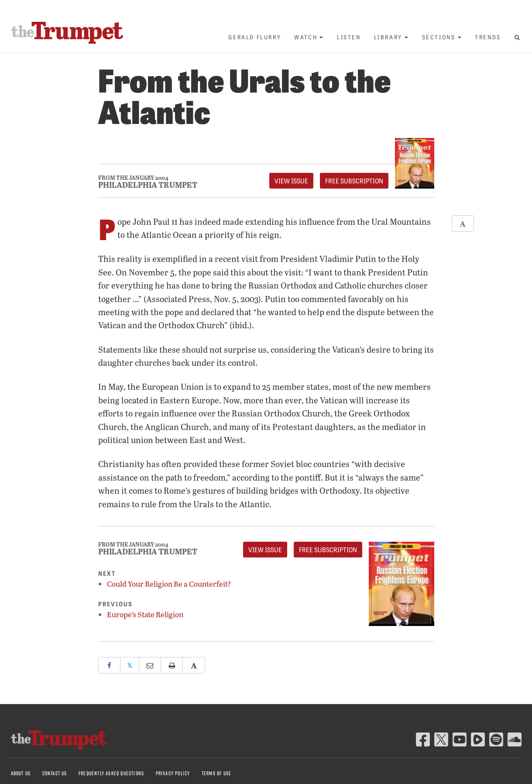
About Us (21, 773)
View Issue (291, 181)
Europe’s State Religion (145, 614)
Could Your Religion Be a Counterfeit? (169, 584)
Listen (349, 37)
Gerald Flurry (255, 37)
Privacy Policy (173, 773)
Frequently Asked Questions (111, 773)
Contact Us (55, 773)
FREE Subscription (354, 181)
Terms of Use (216, 773)
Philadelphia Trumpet (148, 185)
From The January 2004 (133, 178)
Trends (488, 37)
